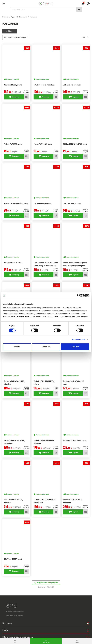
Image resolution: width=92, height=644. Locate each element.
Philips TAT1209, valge (13, 144)
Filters (10, 31)
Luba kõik (75, 347)
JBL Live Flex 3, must (72, 85)
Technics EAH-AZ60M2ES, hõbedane (44, 442)
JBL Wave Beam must (42, 203)
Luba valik (46, 347)
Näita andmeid (78, 339)
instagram (8, 605)
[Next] (88, 38)
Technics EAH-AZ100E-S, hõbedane (73, 501)
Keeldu (17, 347)
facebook (15, 605)
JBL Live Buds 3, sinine (13, 263)
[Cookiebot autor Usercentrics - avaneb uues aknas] (79, 295)
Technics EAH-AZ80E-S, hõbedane (13, 501)
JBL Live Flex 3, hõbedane (44, 85)
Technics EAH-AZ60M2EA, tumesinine (14, 442)
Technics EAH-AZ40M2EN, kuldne (44, 383)
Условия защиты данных (15, 611)
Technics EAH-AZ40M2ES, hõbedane (14, 383)
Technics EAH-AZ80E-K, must (75, 440)
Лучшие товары (21, 37)
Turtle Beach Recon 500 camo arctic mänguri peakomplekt (46, 264)
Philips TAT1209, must (43, 144)
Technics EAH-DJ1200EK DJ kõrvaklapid (45, 501)
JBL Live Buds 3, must (72, 203)
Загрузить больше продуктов (47, 583)
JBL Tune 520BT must (13, 559)
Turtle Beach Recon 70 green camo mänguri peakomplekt (75, 264)
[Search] (46, 9)
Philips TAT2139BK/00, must (75, 144)
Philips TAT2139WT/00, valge (16, 203)
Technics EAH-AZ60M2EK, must (74, 383)
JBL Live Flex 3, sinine (13, 85)
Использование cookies (14, 616)
